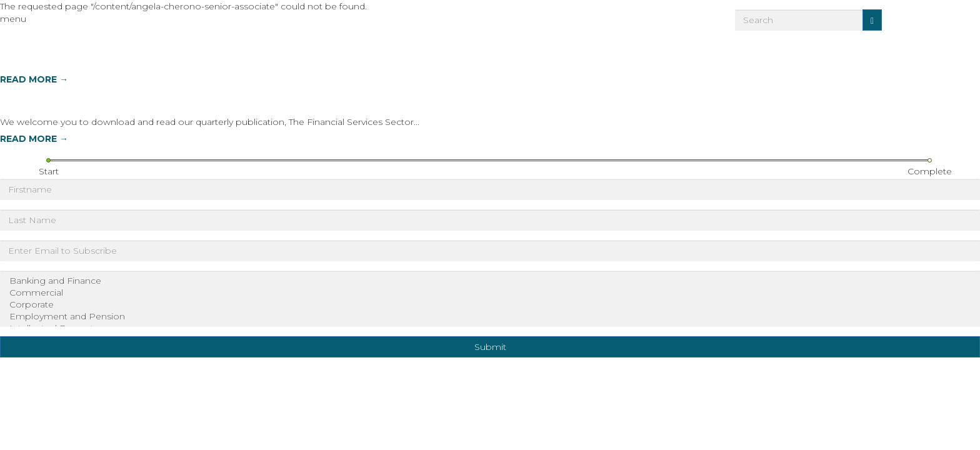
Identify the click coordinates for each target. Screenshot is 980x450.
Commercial (490, 293)
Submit (490, 347)
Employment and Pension (490, 317)
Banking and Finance (490, 281)
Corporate (490, 305)
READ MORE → (34, 79)
